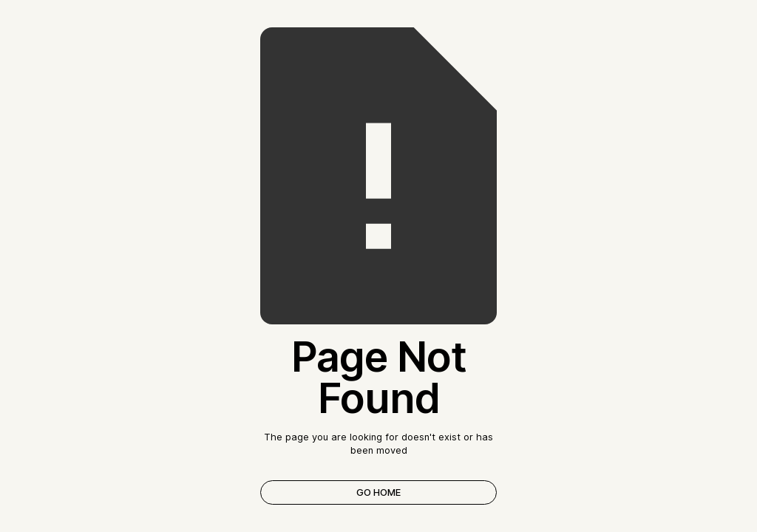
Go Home (378, 492)
